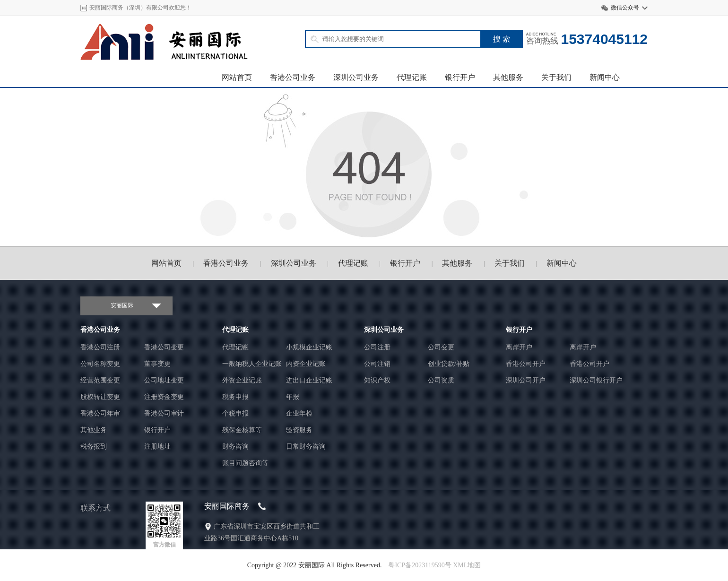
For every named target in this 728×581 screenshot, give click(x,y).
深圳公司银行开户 (596, 380)
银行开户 (460, 77)
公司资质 (441, 380)
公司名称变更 (100, 364)
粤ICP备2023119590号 (420, 565)
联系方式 (95, 508)
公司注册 (377, 347)
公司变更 (441, 347)
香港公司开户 (526, 364)
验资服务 (299, 430)
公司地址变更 (164, 380)
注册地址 (157, 447)
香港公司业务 (293, 77)
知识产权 (377, 380)
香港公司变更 (164, 347)
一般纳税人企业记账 (252, 364)
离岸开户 (519, 347)
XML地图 (467, 565)
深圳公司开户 (526, 380)
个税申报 (235, 413)
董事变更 (157, 364)
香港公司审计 (164, 413)
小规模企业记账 (309, 347)
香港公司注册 (100, 347)
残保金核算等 (242, 430)
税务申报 (235, 397)
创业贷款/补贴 (449, 364)
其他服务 (508, 77)
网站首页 (237, 77)
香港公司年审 (100, 413)
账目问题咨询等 (245, 463)
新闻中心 (605, 77)
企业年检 (299, 413)
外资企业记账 (242, 380)
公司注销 (377, 364)
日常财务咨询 (306, 447)
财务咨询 (235, 447)
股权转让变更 (100, 397)
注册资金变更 (164, 397)
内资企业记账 (306, 364)
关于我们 (556, 77)
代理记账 (412, 77)
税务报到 (94, 447)
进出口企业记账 (309, 380)
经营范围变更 (100, 380)
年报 (293, 397)
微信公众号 (625, 8)
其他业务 (94, 430)
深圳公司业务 (356, 77)
